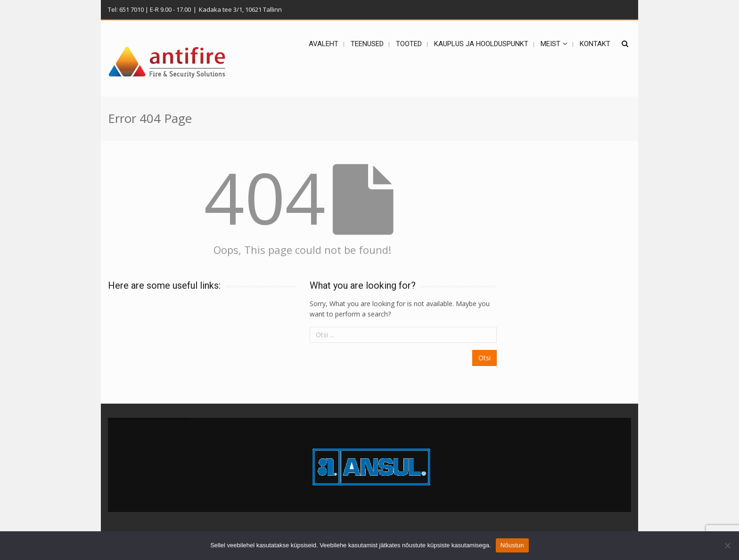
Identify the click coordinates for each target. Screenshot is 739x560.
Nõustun (512, 545)
